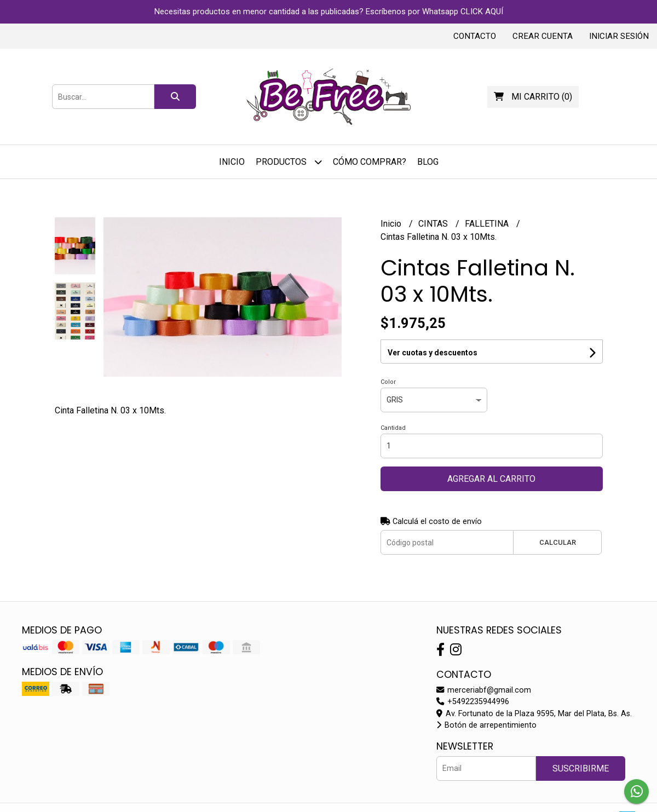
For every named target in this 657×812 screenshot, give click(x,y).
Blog (428, 162)
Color (388, 382)
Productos (289, 162)
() (533, 97)
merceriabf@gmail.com (484, 690)
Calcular (558, 542)
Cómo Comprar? (370, 162)
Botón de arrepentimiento (486, 725)
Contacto (475, 36)
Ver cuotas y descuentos (433, 353)
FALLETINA (488, 224)
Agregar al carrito (491, 479)
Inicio (232, 162)
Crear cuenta (543, 36)
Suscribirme (581, 768)
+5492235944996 (473, 702)
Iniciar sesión (619, 36)
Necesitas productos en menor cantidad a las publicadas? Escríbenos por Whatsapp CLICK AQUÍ (329, 11)
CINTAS (434, 224)
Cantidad (393, 428)
